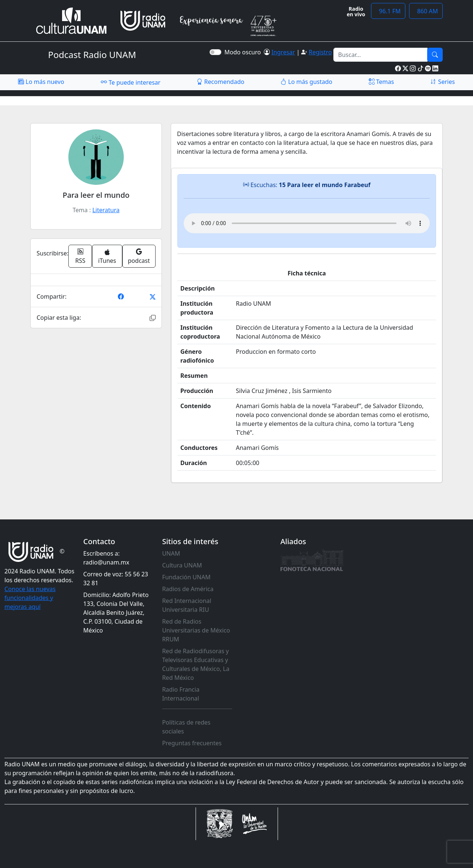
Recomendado (220, 82)
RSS (81, 256)
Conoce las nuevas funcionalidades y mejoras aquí (30, 598)
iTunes (107, 257)
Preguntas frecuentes (192, 743)
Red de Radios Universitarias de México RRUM (196, 630)
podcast (139, 256)
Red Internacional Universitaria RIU (187, 605)
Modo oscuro (244, 52)
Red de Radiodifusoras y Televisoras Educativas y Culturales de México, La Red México (196, 664)
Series (442, 82)
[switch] (215, 52)
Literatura (106, 210)
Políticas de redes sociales (186, 727)
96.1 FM (388, 11)
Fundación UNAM (186, 577)
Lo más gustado (306, 82)
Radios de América (188, 589)
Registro (320, 52)
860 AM (426, 11)
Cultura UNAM (182, 565)
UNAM (171, 553)
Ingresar (283, 52)
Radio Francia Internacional (181, 694)
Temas (382, 82)
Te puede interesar (130, 82)
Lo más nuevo (41, 82)
